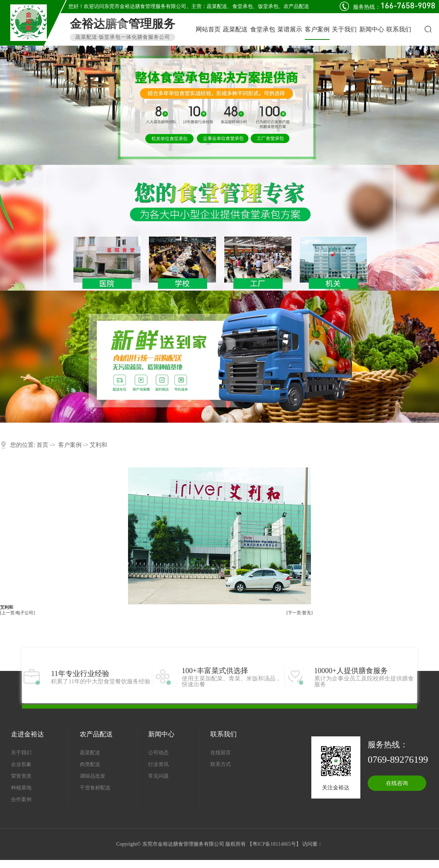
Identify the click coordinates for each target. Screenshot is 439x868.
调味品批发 (93, 776)
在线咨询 (397, 783)
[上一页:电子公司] (17, 613)
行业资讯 (158, 764)
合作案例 (21, 799)
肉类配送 (90, 764)
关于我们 (344, 29)
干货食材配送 (95, 788)
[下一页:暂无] (299, 613)
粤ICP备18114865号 (274, 844)
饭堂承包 (268, 6)
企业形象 (21, 764)
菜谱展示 (290, 29)
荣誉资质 (21, 776)
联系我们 (399, 29)
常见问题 (158, 776)
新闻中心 (372, 29)
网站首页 (208, 29)
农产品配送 (296, 6)
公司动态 (158, 753)
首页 (42, 445)
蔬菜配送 (217, 6)
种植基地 (21, 788)
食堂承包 (243, 6)
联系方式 (221, 764)
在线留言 (221, 753)
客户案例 (317, 29)
